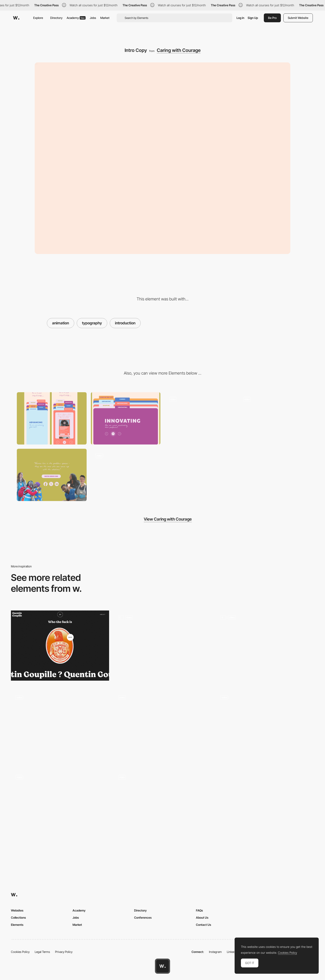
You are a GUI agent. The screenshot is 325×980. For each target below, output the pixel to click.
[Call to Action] (52, 475)
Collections (18, 918)
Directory (56, 18)
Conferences (143, 918)
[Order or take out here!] (60, 807)
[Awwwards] (16, 18)
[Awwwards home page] (162, 966)
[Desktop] (126, 418)
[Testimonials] (60, 727)
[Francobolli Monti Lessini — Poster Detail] (265, 727)
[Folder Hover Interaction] (273, 418)
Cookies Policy (20, 952)
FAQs (199, 910)
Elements (17, 925)
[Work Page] (265, 647)
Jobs (93, 18)
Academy (76, 18)
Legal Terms (42, 952)
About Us (202, 918)
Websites (17, 910)
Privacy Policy (64, 952)
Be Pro (272, 18)
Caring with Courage (179, 50)
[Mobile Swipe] (126, 475)
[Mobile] (52, 418)
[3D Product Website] (162, 647)
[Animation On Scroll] (162, 718)
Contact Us (203, 925)
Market (105, 18)
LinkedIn (232, 952)
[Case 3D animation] (162, 807)
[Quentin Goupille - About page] (60, 646)
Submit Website (298, 18)
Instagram (215, 952)
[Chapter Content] (199, 418)
